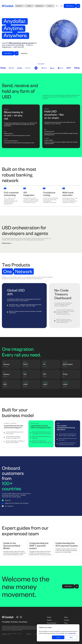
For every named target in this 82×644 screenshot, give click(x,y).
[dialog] (58, 633)
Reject (71, 637)
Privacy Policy (72, 633)
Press (66, 623)
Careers (67, 620)
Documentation (52, 623)
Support (49, 620)
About (66, 617)
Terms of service (29, 634)
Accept (58, 637)
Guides (49, 617)
